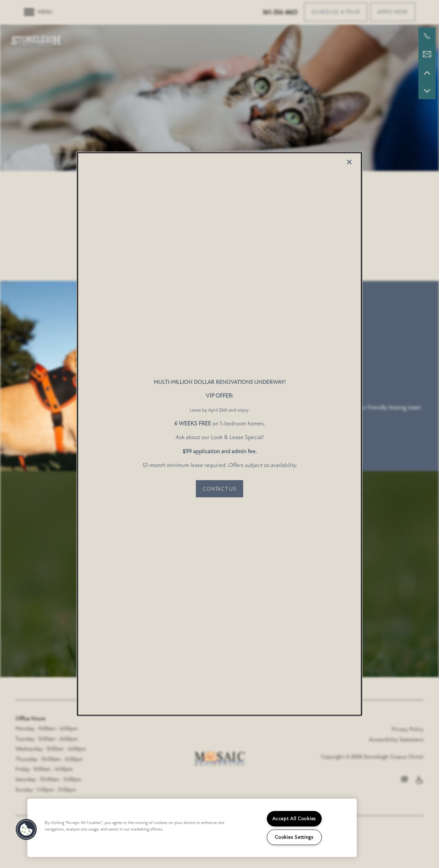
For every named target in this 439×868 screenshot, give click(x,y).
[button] (219, 489)
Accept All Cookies (294, 819)
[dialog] (219, 434)
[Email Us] (427, 54)
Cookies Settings (294, 837)
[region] (192, 828)
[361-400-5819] (427, 36)
